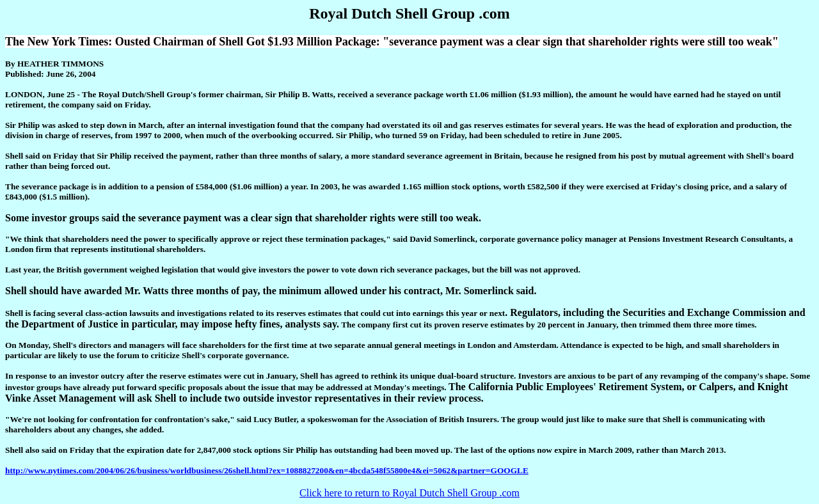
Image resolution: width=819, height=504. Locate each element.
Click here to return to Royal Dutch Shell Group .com (409, 493)
